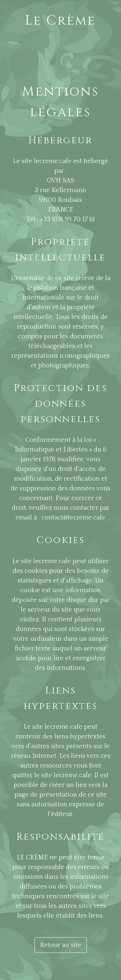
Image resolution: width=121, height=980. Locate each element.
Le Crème (60, 21)
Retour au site (61, 945)
